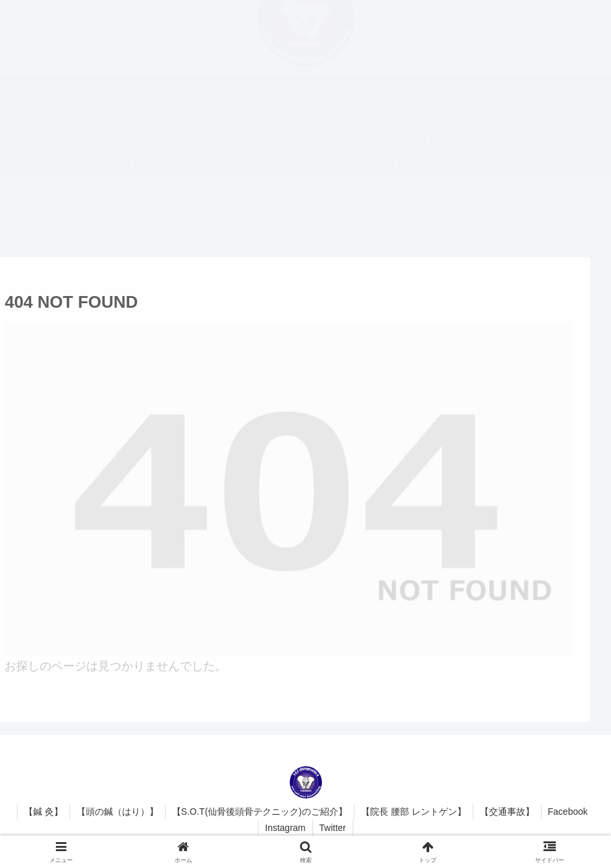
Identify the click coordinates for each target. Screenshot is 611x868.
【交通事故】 (507, 812)
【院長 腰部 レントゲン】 (414, 812)
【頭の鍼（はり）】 (118, 812)
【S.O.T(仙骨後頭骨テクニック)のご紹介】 (260, 812)
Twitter (333, 828)
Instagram (285, 828)
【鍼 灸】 (44, 812)
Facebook (568, 812)
